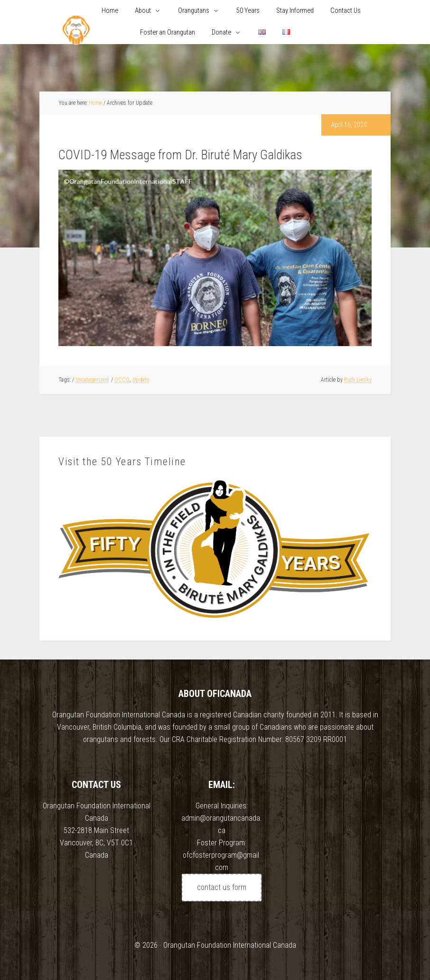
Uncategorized (92, 380)
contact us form (222, 887)
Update (141, 380)
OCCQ (122, 380)
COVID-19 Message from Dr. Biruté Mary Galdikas (180, 155)
